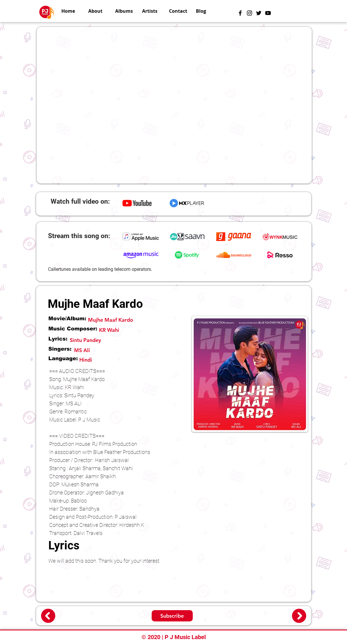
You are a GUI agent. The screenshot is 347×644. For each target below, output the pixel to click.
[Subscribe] (172, 616)
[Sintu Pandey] (128, 340)
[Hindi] (131, 360)
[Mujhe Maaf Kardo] (138, 320)
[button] (151, 11)
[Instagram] (249, 13)
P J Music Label (185, 637)
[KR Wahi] (142, 330)
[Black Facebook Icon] (240, 13)
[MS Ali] (94, 350)
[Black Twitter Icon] (259, 13)
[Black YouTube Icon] (268, 13)
